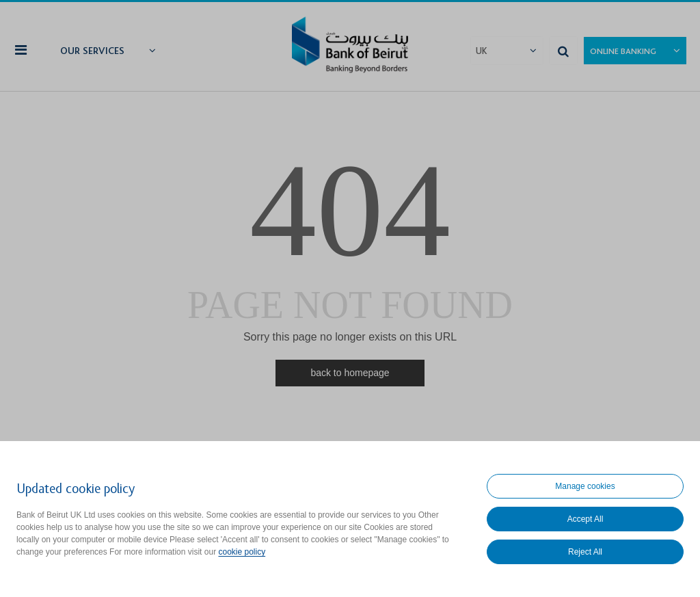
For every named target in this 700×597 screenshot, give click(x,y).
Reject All (585, 552)
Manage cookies (585, 486)
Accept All (585, 519)
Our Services (92, 51)
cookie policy (242, 552)
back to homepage (350, 373)
